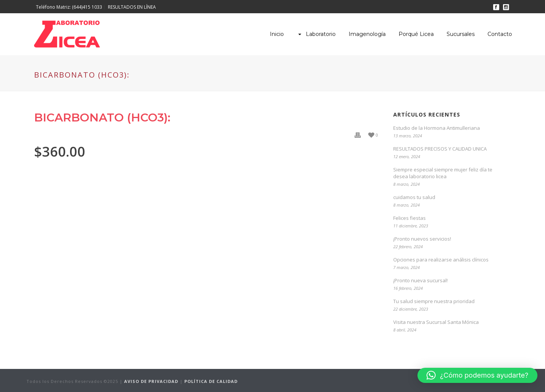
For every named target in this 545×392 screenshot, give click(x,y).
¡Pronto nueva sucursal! (420, 280)
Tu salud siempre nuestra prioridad (434, 301)
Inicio (277, 34)
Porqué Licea (416, 34)
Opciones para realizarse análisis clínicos (441, 260)
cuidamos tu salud (414, 197)
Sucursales (461, 34)
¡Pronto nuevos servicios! (422, 239)
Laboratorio (316, 34)
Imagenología (367, 34)
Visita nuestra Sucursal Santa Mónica (436, 322)
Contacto (500, 34)
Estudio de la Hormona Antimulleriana (437, 128)
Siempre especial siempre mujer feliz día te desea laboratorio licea (443, 173)
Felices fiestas (410, 218)
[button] (477, 375)
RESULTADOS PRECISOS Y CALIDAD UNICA (440, 149)
